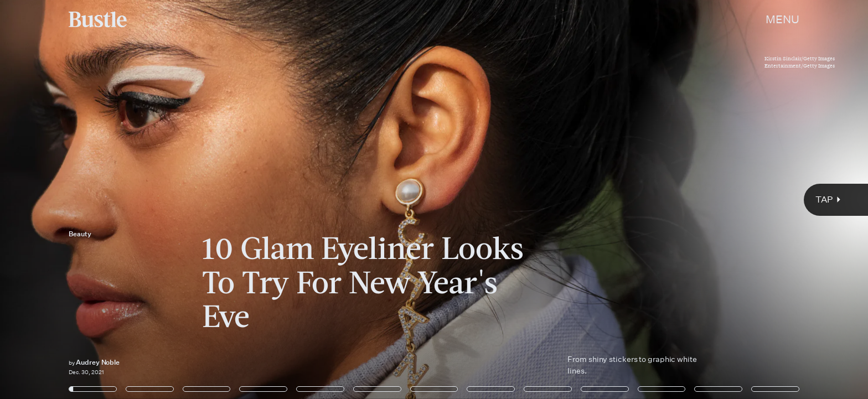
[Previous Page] (143, 199)
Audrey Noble (98, 362)
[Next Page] (577, 199)
